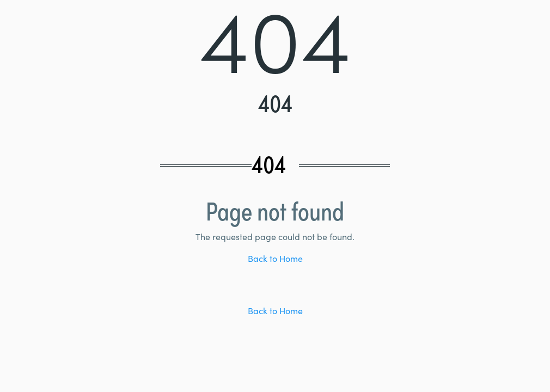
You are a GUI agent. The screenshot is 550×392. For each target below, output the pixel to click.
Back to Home (275, 260)
